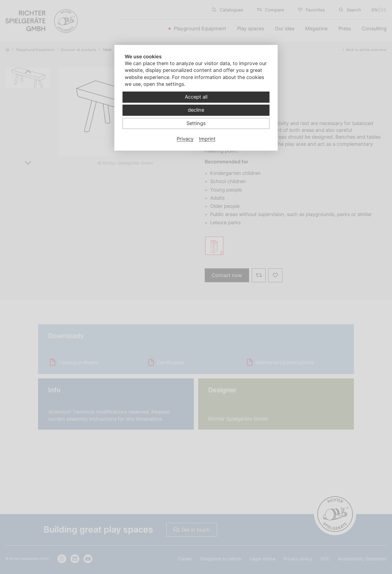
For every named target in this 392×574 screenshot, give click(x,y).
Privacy (185, 139)
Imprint (207, 139)
